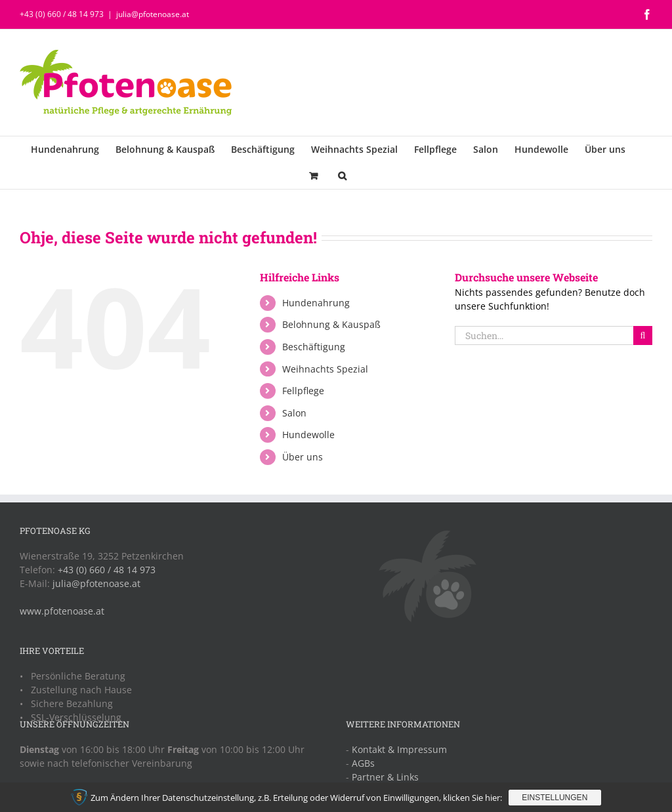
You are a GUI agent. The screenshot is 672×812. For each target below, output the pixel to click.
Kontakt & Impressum (399, 749)
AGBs (363, 763)
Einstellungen (555, 798)
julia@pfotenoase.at (153, 14)
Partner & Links (385, 777)
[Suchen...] (544, 335)
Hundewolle (308, 435)
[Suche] (643, 335)
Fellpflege (303, 391)
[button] (342, 176)
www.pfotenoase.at (62, 611)
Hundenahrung (316, 303)
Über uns (303, 457)
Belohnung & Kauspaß (331, 324)
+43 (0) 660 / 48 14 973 (62, 14)
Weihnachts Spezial (325, 369)
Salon (294, 413)
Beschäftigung (314, 347)
